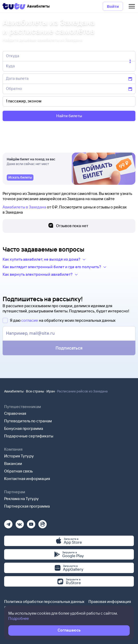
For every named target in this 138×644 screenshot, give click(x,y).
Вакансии (13, 464)
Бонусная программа (24, 428)
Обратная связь (19, 471)
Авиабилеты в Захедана (24, 207)
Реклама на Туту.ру (21, 499)
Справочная (15, 413)
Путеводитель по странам (28, 421)
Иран (51, 391)
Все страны (35, 391)
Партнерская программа (27, 506)
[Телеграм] (8, 523)
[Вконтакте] (20, 523)
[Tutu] (14, 6)
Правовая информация (110, 602)
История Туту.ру (19, 456)
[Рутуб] (43, 523)
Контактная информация (27, 479)
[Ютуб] (31, 523)
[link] (20, 178)
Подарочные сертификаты (29, 436)
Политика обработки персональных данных (44, 602)
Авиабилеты (14, 391)
